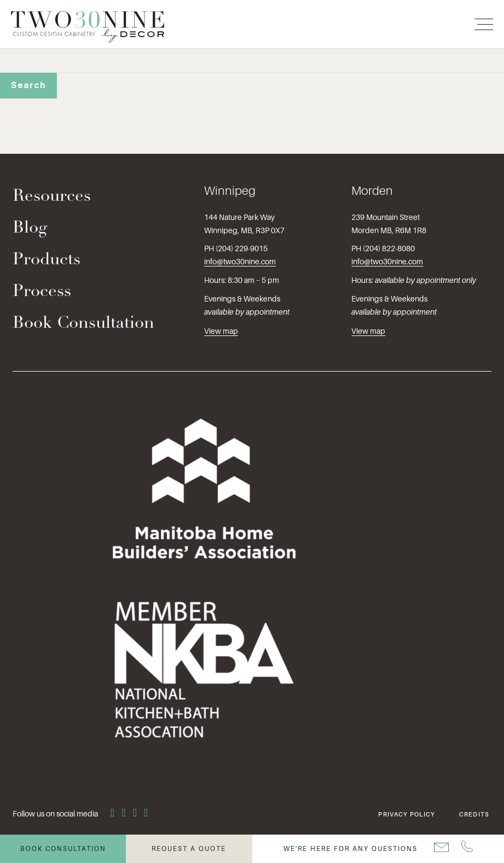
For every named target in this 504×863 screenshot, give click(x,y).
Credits (474, 814)
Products (47, 260)
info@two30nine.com (240, 262)
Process (42, 292)
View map (221, 331)
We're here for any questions (351, 849)
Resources (52, 197)
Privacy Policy (407, 814)
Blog (30, 228)
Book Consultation (83, 324)
